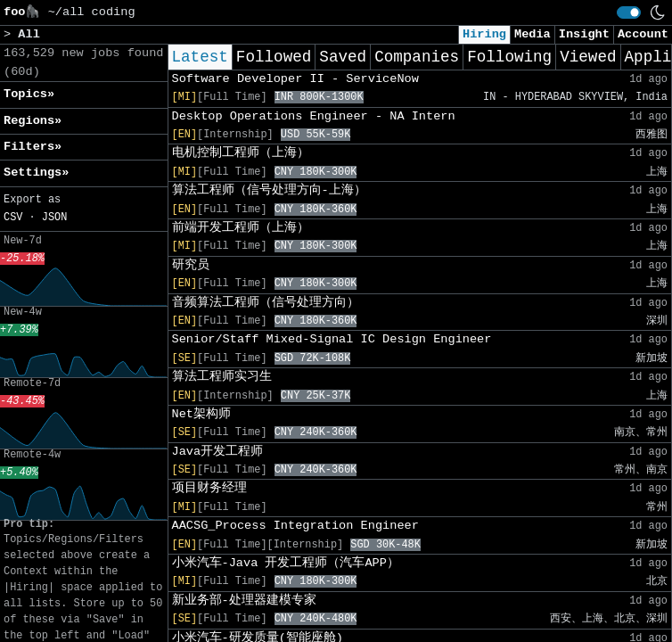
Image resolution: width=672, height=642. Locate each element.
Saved (343, 57)
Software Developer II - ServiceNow (295, 79)
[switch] (629, 12)
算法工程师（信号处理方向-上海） (269, 190)
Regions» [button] (33, 121)
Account (643, 34)
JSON (55, 218)
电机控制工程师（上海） (241, 153)
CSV (13, 218)
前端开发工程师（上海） (241, 228)
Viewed (588, 57)
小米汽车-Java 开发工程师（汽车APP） (286, 563)
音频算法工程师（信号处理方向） (266, 303)
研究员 (191, 265)
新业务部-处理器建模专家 (244, 601)
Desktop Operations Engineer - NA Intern (314, 116)
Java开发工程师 (218, 452)
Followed (274, 57)
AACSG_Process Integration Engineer (295, 526)
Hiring (484, 34)
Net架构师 (201, 414)
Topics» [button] (29, 94)
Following (509, 57)
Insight (584, 34)
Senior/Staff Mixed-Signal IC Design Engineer (332, 339)
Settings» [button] (36, 173)
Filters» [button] (33, 147)
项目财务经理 (209, 488)
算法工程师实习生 (222, 377)
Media (533, 34)
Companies (417, 57)
